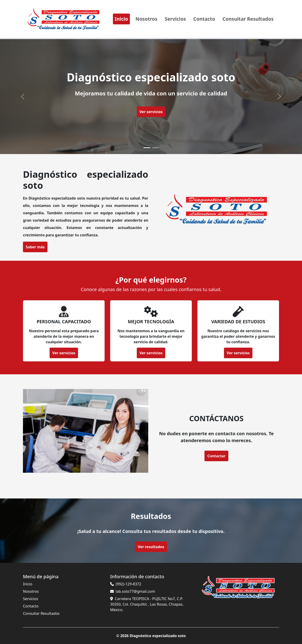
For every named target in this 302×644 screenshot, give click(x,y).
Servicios (175, 19)
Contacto (204, 19)
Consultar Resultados (248, 19)
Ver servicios (151, 112)
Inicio (121, 19)
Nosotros (146, 19)
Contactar (211, 454)
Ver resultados (151, 547)
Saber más (31, 247)
